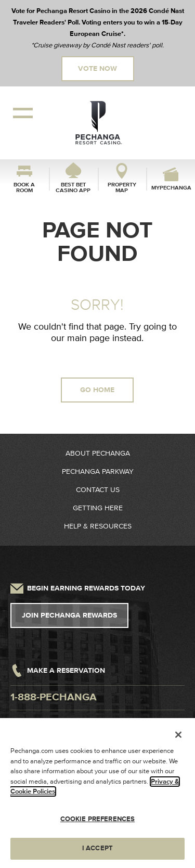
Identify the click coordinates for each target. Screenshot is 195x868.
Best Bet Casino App (73, 187)
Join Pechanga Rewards (69, 615)
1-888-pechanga (54, 697)
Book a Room (24, 187)
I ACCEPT (97, 848)
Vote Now (97, 69)
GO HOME (97, 390)
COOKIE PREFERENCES (97, 819)
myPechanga (171, 188)
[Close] (178, 735)
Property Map (122, 187)
